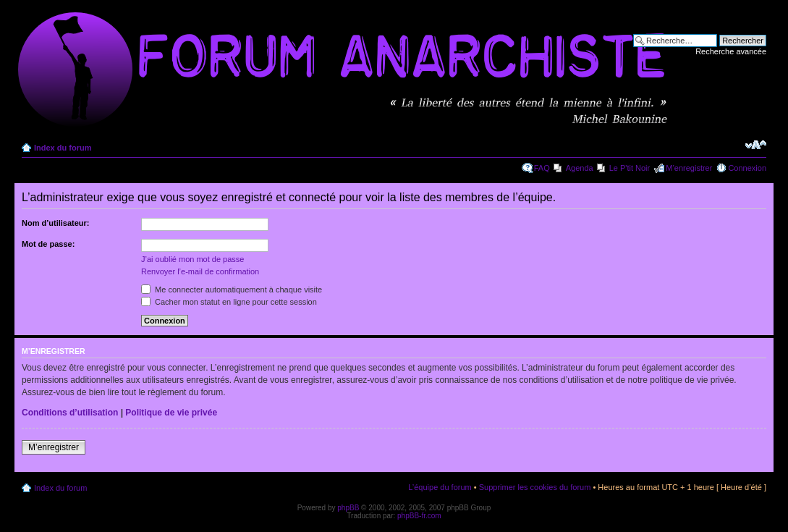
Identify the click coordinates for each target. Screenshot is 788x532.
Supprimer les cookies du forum (535, 487)
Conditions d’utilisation (70, 413)
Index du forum (63, 148)
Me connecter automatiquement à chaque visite (232, 290)
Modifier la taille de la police (756, 145)
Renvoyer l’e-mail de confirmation (200, 271)
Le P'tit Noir (630, 168)
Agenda (580, 168)
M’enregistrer (689, 168)
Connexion (747, 168)
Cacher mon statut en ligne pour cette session (229, 302)
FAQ (542, 168)
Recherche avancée (731, 51)
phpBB (348, 508)
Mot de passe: (48, 244)
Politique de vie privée (171, 413)
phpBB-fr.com (419, 516)
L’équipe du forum (440, 487)
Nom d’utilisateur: (56, 223)
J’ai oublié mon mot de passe (192, 259)
